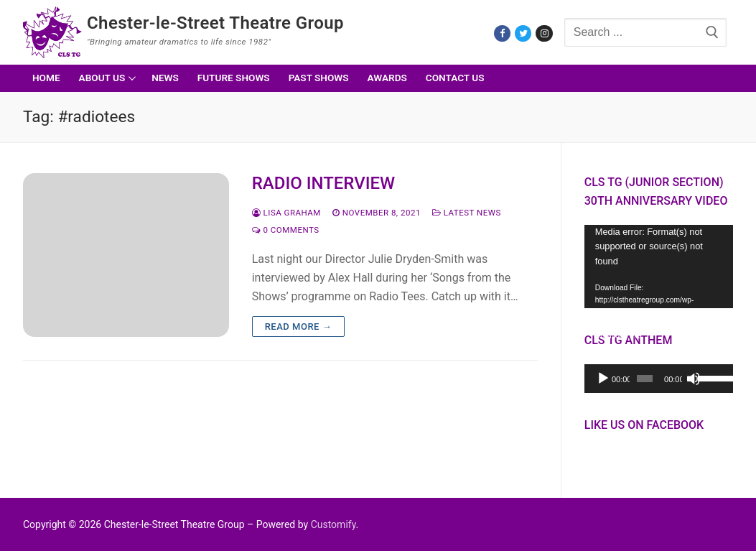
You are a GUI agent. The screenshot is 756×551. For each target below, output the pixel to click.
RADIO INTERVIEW (324, 183)
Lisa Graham (286, 213)
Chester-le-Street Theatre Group (215, 23)
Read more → (298, 327)
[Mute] (694, 379)
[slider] (645, 379)
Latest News (467, 213)
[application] (659, 267)
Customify (333, 524)
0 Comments (286, 230)
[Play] (603, 379)
